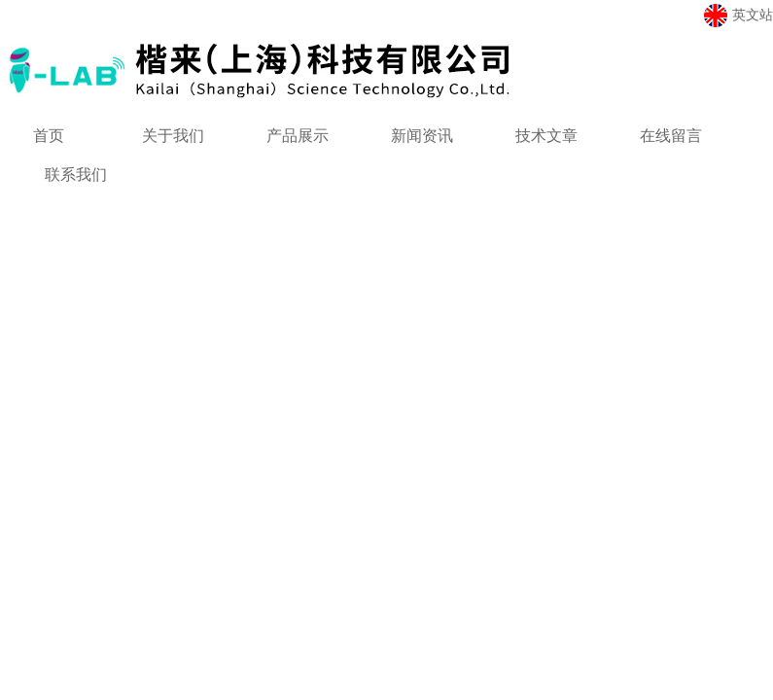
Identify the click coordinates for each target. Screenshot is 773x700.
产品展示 (298, 136)
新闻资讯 (422, 136)
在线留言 (671, 136)
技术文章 (546, 136)
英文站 (738, 16)
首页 (49, 136)
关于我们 (173, 136)
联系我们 (76, 175)
